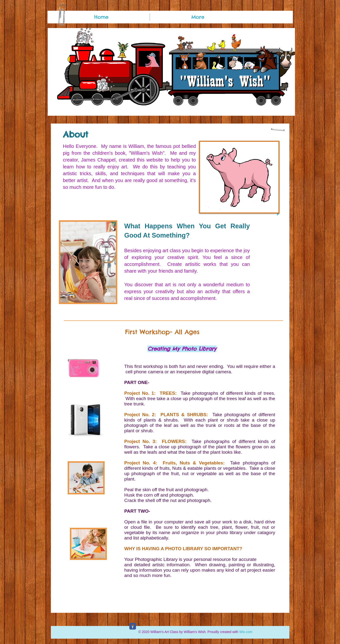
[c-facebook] (133, 626)
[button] (171, 72)
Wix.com (246, 632)
